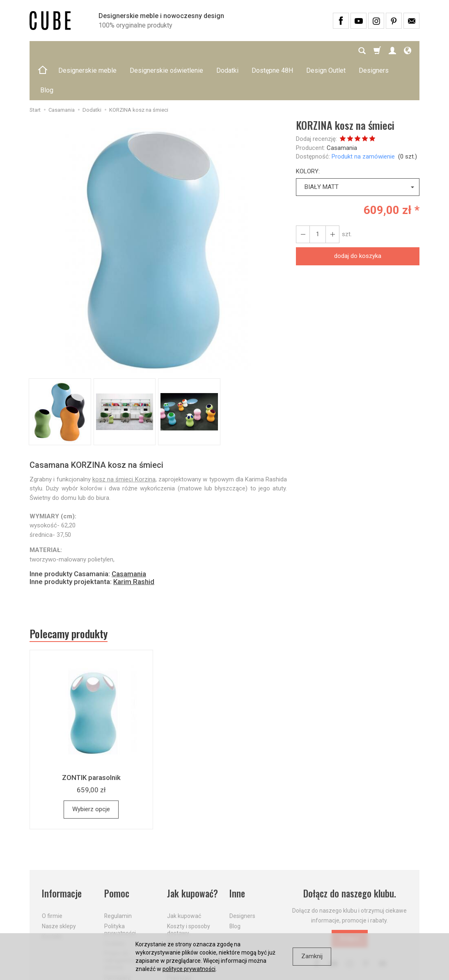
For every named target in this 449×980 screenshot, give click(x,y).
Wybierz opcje (91, 770)
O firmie (52, 876)
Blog (235, 887)
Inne (237, 854)
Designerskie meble (87, 51)
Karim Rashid (134, 542)
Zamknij (312, 956)
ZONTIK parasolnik (91, 738)
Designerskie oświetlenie (166, 51)
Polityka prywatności (120, 890)
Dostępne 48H (272, 51)
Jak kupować (184, 876)
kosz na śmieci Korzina (124, 440)
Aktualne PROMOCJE (182, 907)
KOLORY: (308, 132)
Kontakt (52, 897)
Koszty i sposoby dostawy (189, 890)
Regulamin (118, 876)
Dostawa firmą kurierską (186, 924)
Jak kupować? (192, 854)
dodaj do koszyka (358, 216)
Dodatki (227, 51)
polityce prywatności (189, 969)
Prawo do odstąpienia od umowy (123, 921)
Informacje (62, 854)
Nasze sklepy (59, 887)
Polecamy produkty (69, 594)
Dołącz (350, 899)
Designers (242, 876)
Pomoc (117, 854)
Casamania (342, 108)
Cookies (115, 904)
